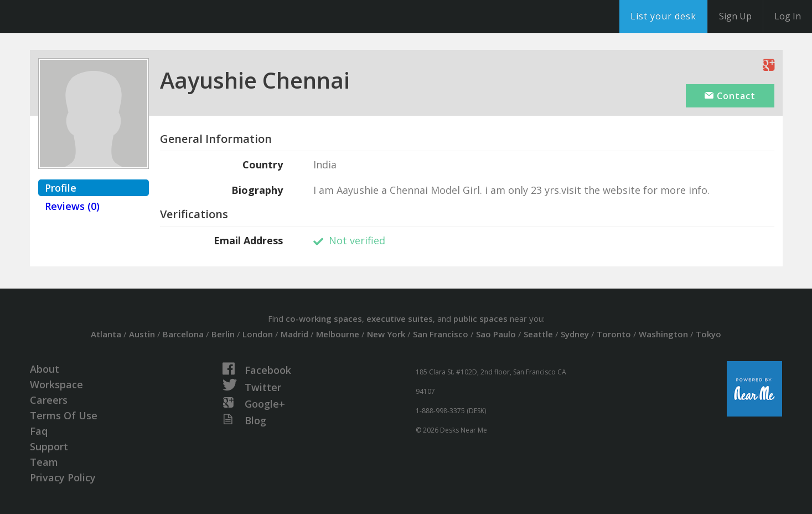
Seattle (538, 334)
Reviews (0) (72, 206)
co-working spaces (324, 318)
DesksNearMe (77, 17)
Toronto (614, 334)
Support (49, 446)
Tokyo (708, 334)
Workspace (56, 384)
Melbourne (338, 334)
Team (44, 462)
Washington (663, 334)
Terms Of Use (64, 415)
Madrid (294, 334)
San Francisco (441, 334)
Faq (39, 431)
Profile (61, 188)
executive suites (400, 318)
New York (386, 334)
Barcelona (183, 334)
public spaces (480, 318)
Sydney (575, 334)
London (258, 334)
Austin (142, 334)
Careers (49, 400)
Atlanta (106, 334)
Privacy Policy (63, 477)
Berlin (223, 334)
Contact (730, 96)
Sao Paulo (496, 334)
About (45, 369)
